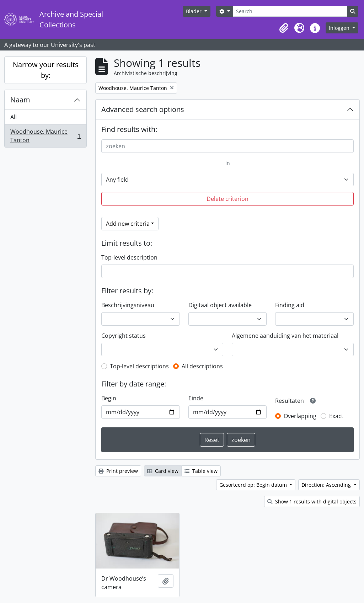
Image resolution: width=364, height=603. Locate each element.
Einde (196, 398)
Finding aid (290, 305)
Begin (109, 398)
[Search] (290, 11)
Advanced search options (143, 109)
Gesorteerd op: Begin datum (254, 485)
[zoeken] (227, 146)
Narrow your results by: (46, 70)
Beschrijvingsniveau (128, 305)
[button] (284, 28)
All (14, 117)
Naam (20, 100)
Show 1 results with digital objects (312, 501)
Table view (201, 471)
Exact (336, 416)
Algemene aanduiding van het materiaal (285, 336)
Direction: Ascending (327, 485)
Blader (194, 11)
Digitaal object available (220, 305)
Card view (163, 471)
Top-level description (129, 257)
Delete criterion (227, 199)
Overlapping (300, 416)
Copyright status (124, 336)
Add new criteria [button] (128, 224)
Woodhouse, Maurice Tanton (45, 136)
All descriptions (202, 366)
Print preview (118, 471)
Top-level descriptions (139, 366)
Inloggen (340, 28)
